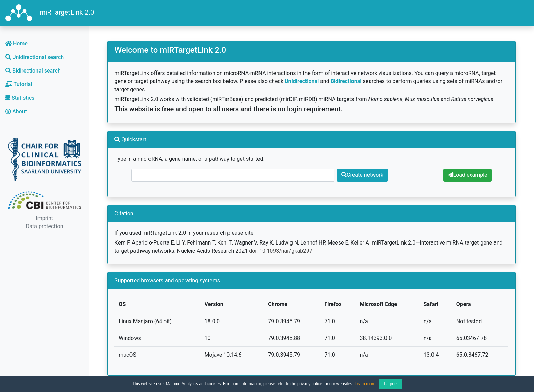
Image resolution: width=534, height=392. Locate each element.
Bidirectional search (33, 71)
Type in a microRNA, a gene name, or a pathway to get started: (189, 159)
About (16, 112)
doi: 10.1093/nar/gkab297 (281, 251)
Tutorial (19, 84)
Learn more (365, 384)
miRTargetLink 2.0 (50, 13)
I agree (390, 384)
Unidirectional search (35, 57)
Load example (468, 175)
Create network (362, 175)
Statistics (20, 98)
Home (17, 43)
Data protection (45, 226)
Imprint (44, 218)
